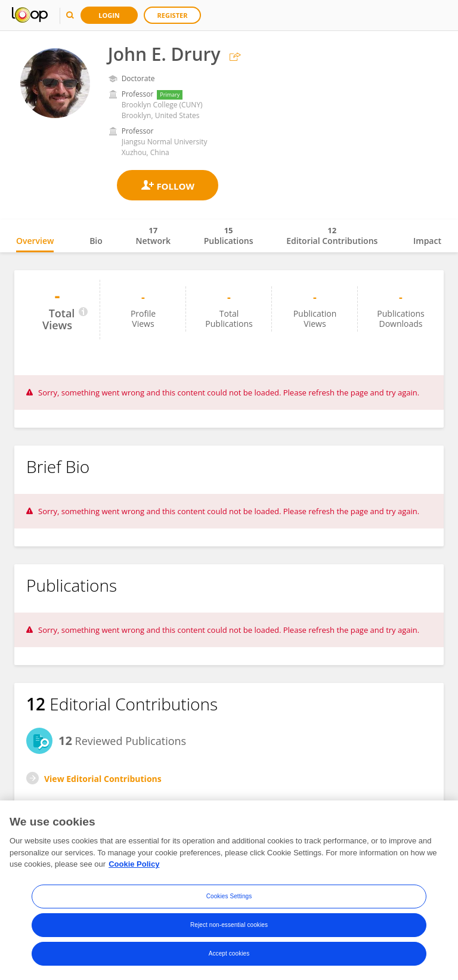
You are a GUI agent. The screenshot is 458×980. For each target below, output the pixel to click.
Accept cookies (229, 954)
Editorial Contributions (332, 236)
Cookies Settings (229, 897)
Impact (427, 241)
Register (173, 15)
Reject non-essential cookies (229, 925)
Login (109, 15)
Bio (96, 241)
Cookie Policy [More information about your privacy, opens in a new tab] (134, 865)
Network (153, 236)
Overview (35, 241)
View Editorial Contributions (103, 779)
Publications (229, 236)
